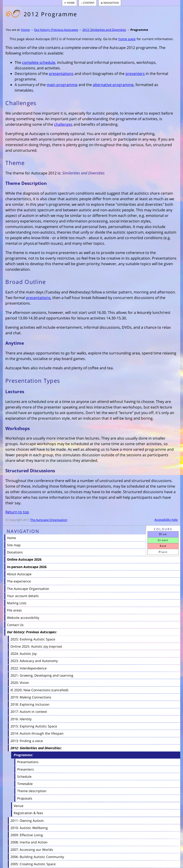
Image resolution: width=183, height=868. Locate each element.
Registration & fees (28, 813)
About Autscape (19, 574)
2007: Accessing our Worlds (32, 850)
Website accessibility (23, 618)
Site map (14, 545)
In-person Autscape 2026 (27, 567)
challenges (63, 124)
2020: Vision (20, 683)
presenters (135, 74)
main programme (62, 85)
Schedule (24, 776)
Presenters (26, 769)
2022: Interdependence (29, 668)
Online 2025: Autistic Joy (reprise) (36, 646)
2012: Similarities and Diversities (104, 30)
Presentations (28, 762)
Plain (163, 552)
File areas (14, 610)
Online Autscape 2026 (24, 559)
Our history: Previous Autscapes (56, 30)
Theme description (32, 791)
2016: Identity (21, 719)
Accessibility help (166, 520)
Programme (139, 30)
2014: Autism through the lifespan (37, 733)
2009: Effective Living (27, 835)
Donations (15, 552)
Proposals (25, 798)
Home (71, 3)
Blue (163, 534)
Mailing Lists (17, 603)
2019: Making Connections (31, 697)
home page (127, 39)
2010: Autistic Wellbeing (29, 828)
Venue (19, 806)
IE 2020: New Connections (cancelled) (39, 690)
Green (163, 540)
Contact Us (15, 625)
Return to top (17, 512)
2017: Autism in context (29, 712)
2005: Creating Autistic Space (33, 864)
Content (89, 3)
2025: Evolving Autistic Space (33, 639)
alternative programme (113, 85)
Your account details (23, 596)
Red (163, 546)
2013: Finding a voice (27, 741)
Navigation (111, 3)
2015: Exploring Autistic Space (34, 726)
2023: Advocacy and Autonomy (34, 661)
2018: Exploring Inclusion (30, 704)
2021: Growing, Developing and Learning (42, 675)
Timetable (25, 784)
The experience (19, 581)
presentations (61, 74)
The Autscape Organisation (49, 520)
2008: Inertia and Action (29, 842)
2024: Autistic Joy (24, 654)
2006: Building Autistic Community (37, 857)
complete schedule (39, 62)
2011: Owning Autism (27, 821)
